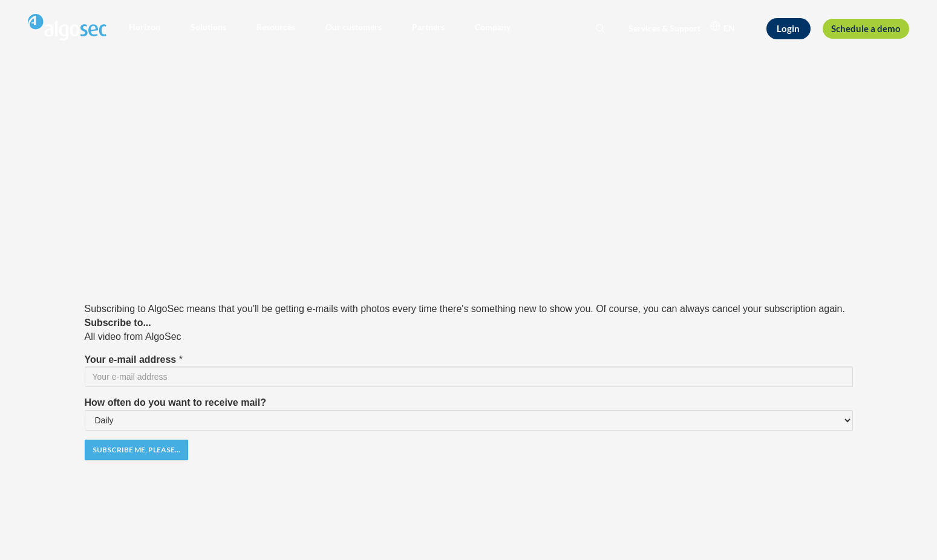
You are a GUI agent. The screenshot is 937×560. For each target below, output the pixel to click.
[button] (145, 27)
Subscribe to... (118, 323)
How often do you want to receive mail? (175, 402)
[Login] (788, 28)
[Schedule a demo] (866, 29)
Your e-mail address (131, 360)
